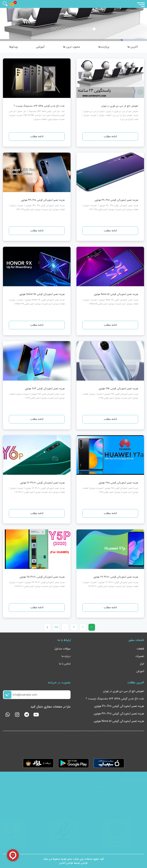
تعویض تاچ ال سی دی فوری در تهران (120, 106)
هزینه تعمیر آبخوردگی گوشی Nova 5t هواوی (116, 294)
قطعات (140, 649)
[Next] (47, 627)
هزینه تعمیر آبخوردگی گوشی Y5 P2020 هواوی (42, 577)
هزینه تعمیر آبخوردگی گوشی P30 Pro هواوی (43, 200)
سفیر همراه (66, 859)
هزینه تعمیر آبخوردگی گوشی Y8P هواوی (45, 389)
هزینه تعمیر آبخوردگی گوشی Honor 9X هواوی (42, 294)
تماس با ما (65, 664)
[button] (94, 29)
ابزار (142, 664)
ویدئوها (13, 47)
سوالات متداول (62, 649)
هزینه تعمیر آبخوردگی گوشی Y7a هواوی (118, 483)
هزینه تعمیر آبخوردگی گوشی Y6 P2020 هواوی (42, 483)
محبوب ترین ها (72, 47)
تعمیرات (140, 656)
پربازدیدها (104, 47)
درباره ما (66, 656)
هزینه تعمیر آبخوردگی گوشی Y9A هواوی (118, 389)
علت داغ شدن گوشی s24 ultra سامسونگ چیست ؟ (39, 106)
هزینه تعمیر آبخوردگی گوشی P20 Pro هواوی (116, 200)
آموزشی (40, 47)
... (65, 627)
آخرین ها (133, 47)
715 (56, 627)
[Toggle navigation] (141, 4)
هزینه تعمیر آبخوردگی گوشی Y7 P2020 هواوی (116, 577)
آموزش (140, 671)
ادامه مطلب (110, 136)
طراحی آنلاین (66, 863)
